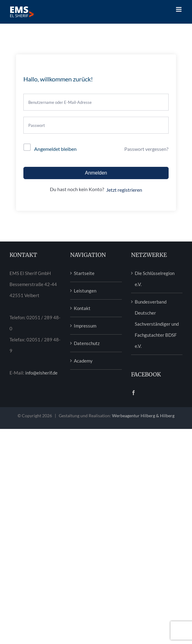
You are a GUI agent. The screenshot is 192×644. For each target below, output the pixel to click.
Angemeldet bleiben (55, 149)
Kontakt (82, 308)
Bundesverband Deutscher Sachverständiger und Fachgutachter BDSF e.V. (157, 324)
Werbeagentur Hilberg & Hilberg (143, 416)
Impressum (85, 326)
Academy (83, 361)
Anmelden (96, 173)
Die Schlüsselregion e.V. (155, 279)
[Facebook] (134, 393)
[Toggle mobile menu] (179, 9)
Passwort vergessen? (146, 149)
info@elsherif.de (41, 373)
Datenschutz (87, 343)
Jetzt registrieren (124, 190)
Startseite (84, 273)
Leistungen (85, 291)
